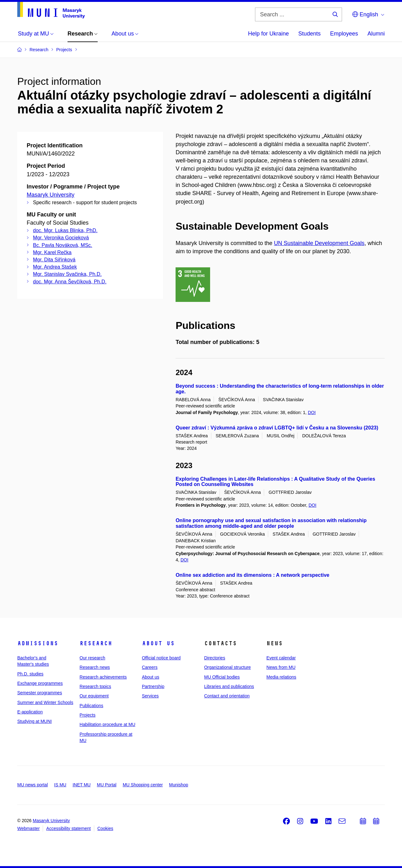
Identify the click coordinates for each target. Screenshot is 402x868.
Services (150, 696)
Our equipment (94, 696)
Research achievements (103, 677)
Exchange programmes (40, 683)
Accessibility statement (68, 828)
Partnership (153, 686)
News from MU (281, 667)
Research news (95, 667)
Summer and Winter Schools (45, 702)
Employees (344, 34)
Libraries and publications (229, 686)
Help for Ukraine (269, 34)
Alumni (376, 34)
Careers (150, 667)
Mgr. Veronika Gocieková (61, 238)
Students (310, 34)
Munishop (179, 785)
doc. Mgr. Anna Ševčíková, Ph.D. (70, 282)
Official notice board (161, 658)
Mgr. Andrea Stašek (55, 267)
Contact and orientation (227, 696)
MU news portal (33, 785)
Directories (215, 658)
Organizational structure (228, 667)
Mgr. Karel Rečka (52, 252)
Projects (87, 715)
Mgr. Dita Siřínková (54, 260)
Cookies (105, 828)
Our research (92, 658)
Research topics (95, 686)
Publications (91, 706)
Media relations (281, 677)
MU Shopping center (143, 785)
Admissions (38, 643)
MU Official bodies (222, 677)
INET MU (81, 785)
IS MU (60, 785)
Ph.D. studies (30, 674)
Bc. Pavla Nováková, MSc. (63, 245)
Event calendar (281, 658)
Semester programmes (40, 693)
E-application (30, 712)
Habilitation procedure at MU (107, 724)
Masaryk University (51, 195)
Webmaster (28, 828)
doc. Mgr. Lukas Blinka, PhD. (65, 230)
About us (158, 643)
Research (96, 643)
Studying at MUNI (35, 721)
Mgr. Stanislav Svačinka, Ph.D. (67, 274)
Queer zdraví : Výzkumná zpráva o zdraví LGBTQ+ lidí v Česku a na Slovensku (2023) (277, 428)
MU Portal (106, 785)
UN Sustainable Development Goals (319, 243)
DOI (312, 412)
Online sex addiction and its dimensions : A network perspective (253, 575)
